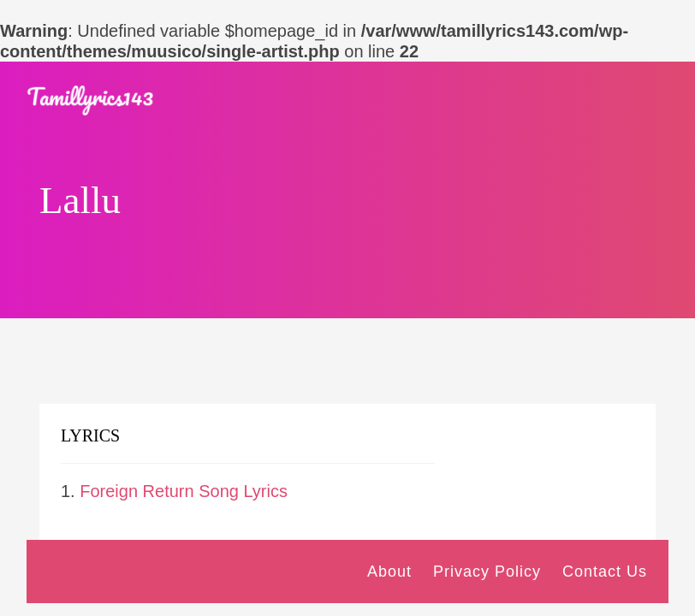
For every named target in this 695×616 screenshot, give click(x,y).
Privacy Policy (487, 572)
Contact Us (605, 572)
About (389, 572)
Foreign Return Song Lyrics (184, 491)
